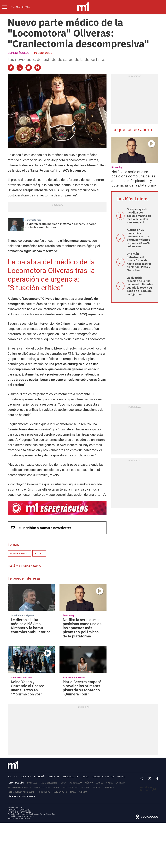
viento (83, 792)
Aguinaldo (76, 783)
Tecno (85, 777)
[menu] (7, 7)
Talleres (109, 787)
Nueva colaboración (21, 677)
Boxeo (39, 553)
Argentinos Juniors (19, 787)
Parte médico (19, 553)
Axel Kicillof (70, 787)
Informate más (33, 220)
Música (89, 783)
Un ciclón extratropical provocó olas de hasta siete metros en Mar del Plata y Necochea (139, 262)
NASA (73, 792)
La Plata (121, 783)
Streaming (68, 615)
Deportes (54, 777)
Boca (63, 783)
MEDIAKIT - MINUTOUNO (19, 810)
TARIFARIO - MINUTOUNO (20, 812)
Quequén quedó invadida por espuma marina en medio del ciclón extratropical (139, 216)
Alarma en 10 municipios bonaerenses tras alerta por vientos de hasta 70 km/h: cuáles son (139, 238)
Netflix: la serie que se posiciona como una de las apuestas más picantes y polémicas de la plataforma (82, 628)
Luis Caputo (60, 792)
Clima (56, 787)
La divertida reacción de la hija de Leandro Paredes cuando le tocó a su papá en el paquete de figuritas (140, 286)
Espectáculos (19, 53)
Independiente (49, 783)
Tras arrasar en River (74, 677)
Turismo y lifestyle (103, 777)
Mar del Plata (42, 787)
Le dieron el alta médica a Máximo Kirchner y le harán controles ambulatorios (61, 226)
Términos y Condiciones (21, 796)
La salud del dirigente (22, 615)
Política (12, 777)
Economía (40, 777)
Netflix (85, 787)
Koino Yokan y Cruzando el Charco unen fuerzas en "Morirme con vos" (28, 688)
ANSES (100, 783)
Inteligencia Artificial (21, 792)
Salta (110, 783)
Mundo (121, 777)
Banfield (32, 783)
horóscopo (44, 792)
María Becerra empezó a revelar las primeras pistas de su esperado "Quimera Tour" (82, 688)
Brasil (96, 787)
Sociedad (26, 777)
